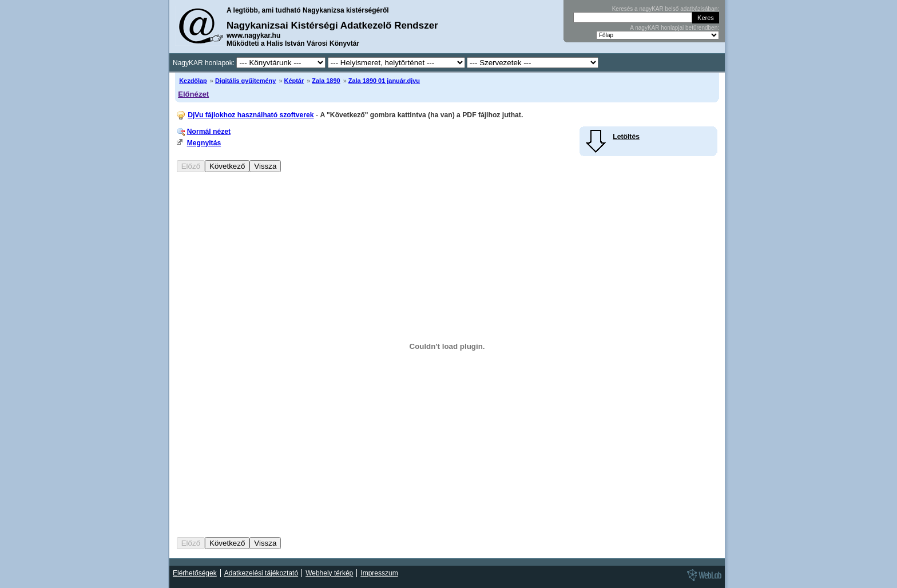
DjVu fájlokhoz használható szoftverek (251, 115)
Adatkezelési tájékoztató (261, 573)
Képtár (294, 81)
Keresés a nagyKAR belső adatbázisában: (666, 9)
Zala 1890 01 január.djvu (384, 81)
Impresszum (379, 573)
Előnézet (193, 94)
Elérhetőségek (195, 573)
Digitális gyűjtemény (245, 81)
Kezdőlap (193, 81)
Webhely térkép (329, 573)
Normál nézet (209, 132)
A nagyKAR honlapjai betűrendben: (674, 28)
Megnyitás (204, 143)
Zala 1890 (326, 81)
